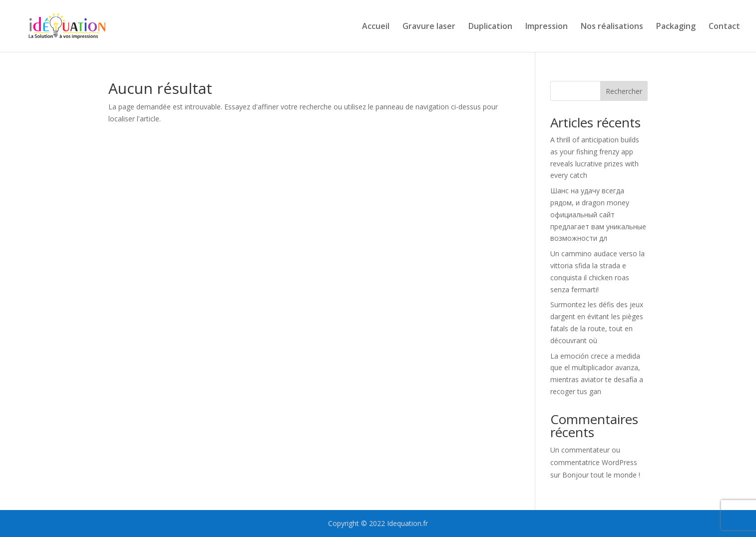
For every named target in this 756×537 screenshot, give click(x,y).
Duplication (490, 27)
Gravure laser (429, 27)
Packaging (676, 27)
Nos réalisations (612, 27)
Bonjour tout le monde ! (601, 475)
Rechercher (624, 91)
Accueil (376, 27)
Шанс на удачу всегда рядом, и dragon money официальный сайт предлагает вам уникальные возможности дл (598, 214)
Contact (724, 27)
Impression (547, 27)
